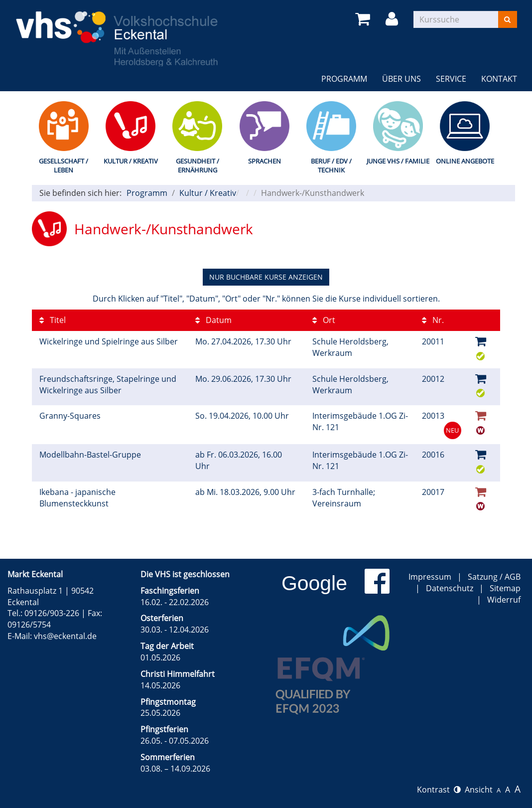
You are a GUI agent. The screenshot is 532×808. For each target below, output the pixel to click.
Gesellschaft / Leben (64, 166)
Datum (213, 320)
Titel (53, 320)
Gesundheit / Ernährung (198, 166)
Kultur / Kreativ (131, 161)
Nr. (433, 320)
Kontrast (439, 790)
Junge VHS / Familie (398, 161)
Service (451, 79)
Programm (344, 79)
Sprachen (265, 161)
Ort (324, 320)
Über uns (401, 79)
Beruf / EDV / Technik (331, 166)
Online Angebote (465, 161)
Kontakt (499, 79)
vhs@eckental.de (65, 636)
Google (314, 583)
